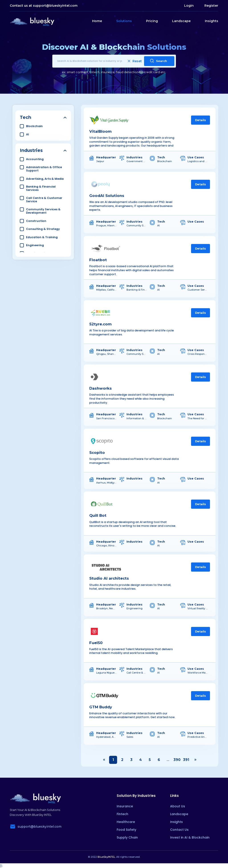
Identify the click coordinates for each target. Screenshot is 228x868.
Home (97, 21)
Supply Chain (127, 837)
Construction (36, 221)
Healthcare (126, 822)
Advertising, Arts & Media (45, 179)
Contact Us (179, 830)
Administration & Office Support (44, 169)
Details (201, 120)
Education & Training (42, 237)
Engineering (35, 245)
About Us (178, 806)
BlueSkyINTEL (106, 857)
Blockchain (34, 126)
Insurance (125, 806)
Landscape (181, 21)
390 (177, 760)
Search (159, 61)
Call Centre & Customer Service (44, 200)
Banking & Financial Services (41, 188)
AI (27, 134)
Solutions (124, 21)
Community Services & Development (43, 211)
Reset (135, 61)
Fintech (122, 814)
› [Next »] (195, 760)
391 (186, 760)
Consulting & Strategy (43, 229)
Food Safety (126, 830)
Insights (212, 21)
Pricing (152, 21)
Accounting (35, 159)
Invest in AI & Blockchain (190, 837)
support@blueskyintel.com (55, 6)
